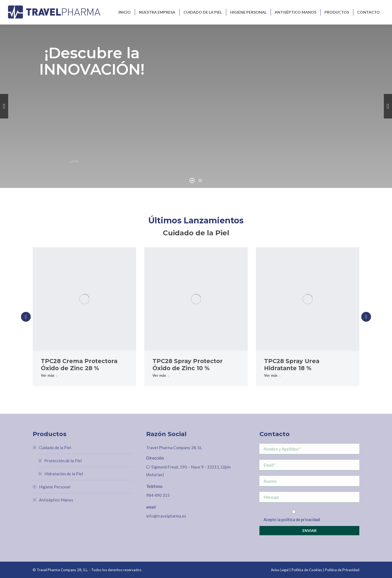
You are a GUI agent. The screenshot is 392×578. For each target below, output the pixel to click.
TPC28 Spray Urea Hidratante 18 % (292, 365)
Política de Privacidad (342, 570)
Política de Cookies (307, 570)
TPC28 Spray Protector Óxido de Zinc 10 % (188, 365)
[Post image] (84, 299)
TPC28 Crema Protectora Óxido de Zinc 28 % (79, 365)
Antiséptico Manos (56, 500)
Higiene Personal (55, 487)
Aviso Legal (280, 570)
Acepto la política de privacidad (292, 519)
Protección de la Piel (63, 461)
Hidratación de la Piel (64, 474)
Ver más (49, 375)
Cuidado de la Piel (52, 448)
